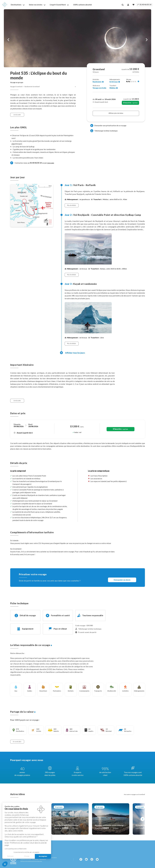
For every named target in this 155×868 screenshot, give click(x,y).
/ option (130, 103)
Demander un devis (122, 580)
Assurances (35, 859)
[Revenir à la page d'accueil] (5, 5)
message (51, 163)
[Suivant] (143, 819)
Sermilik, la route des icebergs (66, 825)
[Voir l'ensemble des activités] (103, 82)
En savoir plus (17, 742)
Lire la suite (17, 115)
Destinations (16, 5)
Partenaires (43, 859)
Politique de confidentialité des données (31, 861)
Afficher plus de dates (116, 113)
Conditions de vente (26, 859)
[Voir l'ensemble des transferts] (117, 88)
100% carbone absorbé (82, 5)
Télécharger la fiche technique (104, 131)
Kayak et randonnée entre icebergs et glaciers (114, 825)
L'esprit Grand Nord (58, 5)
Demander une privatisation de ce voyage (110, 126)
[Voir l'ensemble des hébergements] (119, 82)
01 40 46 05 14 (144, 5)
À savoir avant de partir (86, 632)
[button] (5, 864)
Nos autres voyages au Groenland (134, 794)
